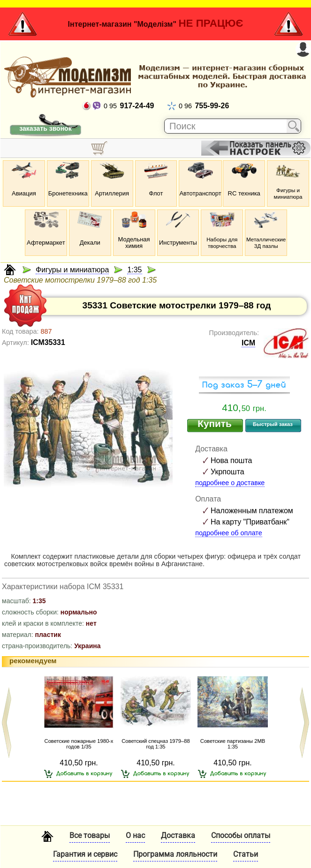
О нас (135, 835)
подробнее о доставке (230, 483)
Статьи (246, 854)
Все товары (90, 835)
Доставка (178, 835)
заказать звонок (45, 128)
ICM (248, 343)
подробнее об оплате (229, 533)
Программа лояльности (175, 854)
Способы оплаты (241, 835)
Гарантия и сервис (85, 854)
